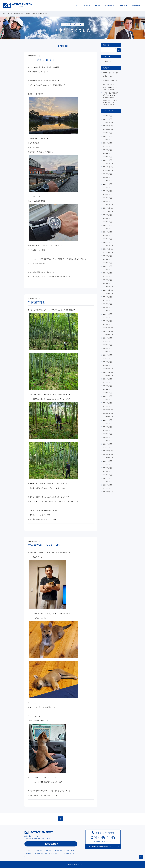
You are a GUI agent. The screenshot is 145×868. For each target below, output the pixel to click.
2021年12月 (107, 287)
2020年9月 (107, 338)
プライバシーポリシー (69, 853)
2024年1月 (107, 201)
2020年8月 (107, 341)
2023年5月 (107, 229)
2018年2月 (107, 444)
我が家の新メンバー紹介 (44, 545)
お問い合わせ (55, 853)
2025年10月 (107, 129)
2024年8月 (107, 177)
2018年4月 (107, 437)
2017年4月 (107, 478)
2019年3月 (107, 400)
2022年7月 (107, 263)
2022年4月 (107, 273)
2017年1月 (107, 488)
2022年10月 (107, 252)
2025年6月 (107, 143)
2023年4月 (107, 232)
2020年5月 (107, 352)
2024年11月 (107, 167)
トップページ (6, 14)
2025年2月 (107, 157)
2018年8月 (107, 423)
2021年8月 (107, 300)
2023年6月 (107, 225)
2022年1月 (107, 283)
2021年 (40, 14)
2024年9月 (107, 174)
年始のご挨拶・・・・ (111, 89)
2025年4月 (107, 150)
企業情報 (39, 850)
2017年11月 (107, 454)
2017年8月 (107, 464)
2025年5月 (107, 146)
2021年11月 (107, 290)
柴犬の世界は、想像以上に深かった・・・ (111, 103)
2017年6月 (107, 471)
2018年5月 (107, 434)
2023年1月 (107, 242)
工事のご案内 (70, 850)
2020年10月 (107, 335)
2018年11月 (107, 413)
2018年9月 (107, 420)
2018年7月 (107, 427)
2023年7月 (107, 222)
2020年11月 (107, 331)
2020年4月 (107, 355)
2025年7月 (107, 140)
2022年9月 (107, 256)
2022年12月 (107, 246)
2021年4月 (107, 314)
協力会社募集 (50, 844)
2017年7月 (107, 468)
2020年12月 (107, 328)
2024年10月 (107, 170)
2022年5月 (107, 270)
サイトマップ (30, 856)
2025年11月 (107, 126)
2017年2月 (107, 485)
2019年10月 (107, 376)
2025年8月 (107, 136)
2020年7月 (107, 345)
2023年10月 (107, 211)
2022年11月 (107, 249)
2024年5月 (107, 187)
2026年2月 (107, 116)
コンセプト (29, 850)
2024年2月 (107, 198)
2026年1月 (107, 119)
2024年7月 (107, 181)
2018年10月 (107, 417)
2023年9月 (107, 215)
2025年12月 (107, 123)
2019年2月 (107, 403)
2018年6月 (107, 430)
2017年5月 (107, 475)
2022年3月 (107, 276)
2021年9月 (107, 297)
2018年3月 (107, 441)
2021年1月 (107, 324)
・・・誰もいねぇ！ (41, 60)
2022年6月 (107, 266)
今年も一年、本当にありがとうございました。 (111, 95)
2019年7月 (107, 386)
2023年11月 (107, 208)
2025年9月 (107, 133)
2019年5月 (107, 393)
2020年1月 (107, 365)
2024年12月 (107, 164)
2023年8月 (107, 218)
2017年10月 (107, 458)
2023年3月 (107, 235)
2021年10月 (107, 294)
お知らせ (106, 61)
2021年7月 (107, 304)
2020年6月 (107, 348)
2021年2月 (107, 321)
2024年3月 (107, 194)
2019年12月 (107, 369)
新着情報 (29, 853)
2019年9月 (107, 379)
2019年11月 (107, 372)
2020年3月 (107, 358)
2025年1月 (107, 160)
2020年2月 (107, 362)
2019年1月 (107, 406)
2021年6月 (107, 307)
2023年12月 (107, 205)
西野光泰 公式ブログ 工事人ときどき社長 (24, 14)
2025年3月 (107, 153)
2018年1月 (107, 447)
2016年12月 (107, 492)
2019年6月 (107, 389)
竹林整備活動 (37, 302)
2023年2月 (107, 239)
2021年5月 (107, 311)
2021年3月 (107, 317)
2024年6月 (107, 184)
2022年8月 (107, 259)
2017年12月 (107, 451)
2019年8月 (107, 382)
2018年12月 (107, 410)
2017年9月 (107, 461)
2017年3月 (107, 482)
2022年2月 (107, 280)
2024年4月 (107, 191)
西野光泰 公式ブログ (41, 853)
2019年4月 (107, 396)
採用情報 (48, 850)
